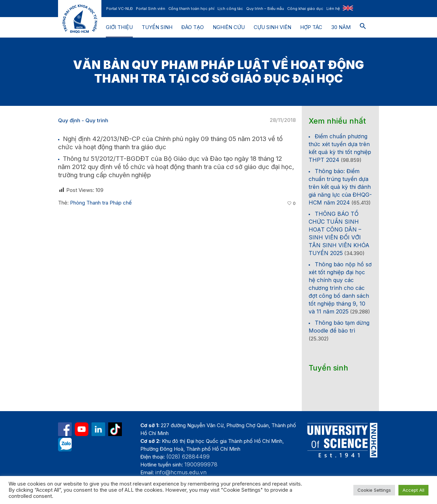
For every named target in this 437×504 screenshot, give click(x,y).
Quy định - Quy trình (83, 120)
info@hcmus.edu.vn (181, 472)
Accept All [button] (413, 490)
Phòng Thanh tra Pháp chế (101, 203)
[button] (363, 27)
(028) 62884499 (188, 457)
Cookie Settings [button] (374, 490)
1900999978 (201, 464)
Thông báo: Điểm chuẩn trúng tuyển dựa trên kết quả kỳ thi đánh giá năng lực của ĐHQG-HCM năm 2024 (340, 187)
